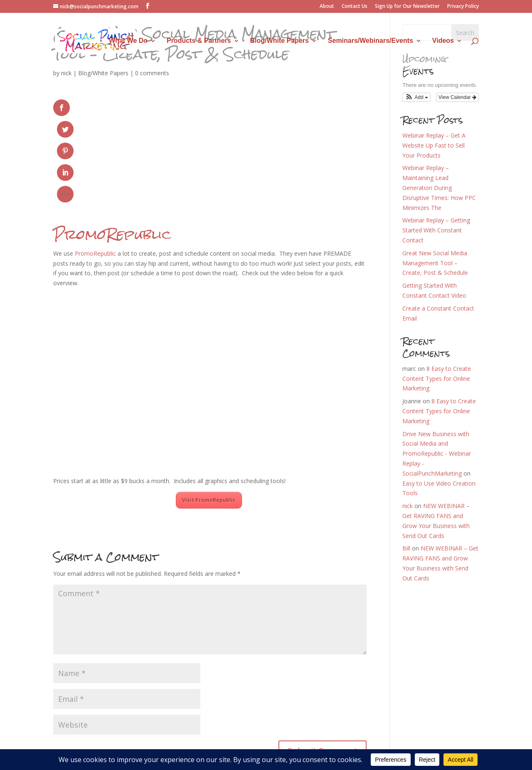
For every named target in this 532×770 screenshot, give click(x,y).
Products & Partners (199, 41)
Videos (443, 41)
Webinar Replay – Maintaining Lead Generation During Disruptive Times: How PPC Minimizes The (439, 188)
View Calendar (457, 97)
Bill (406, 548)
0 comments (152, 73)
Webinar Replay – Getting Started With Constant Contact (436, 230)
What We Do (128, 41)
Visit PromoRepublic (209, 415)
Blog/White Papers (280, 41)
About (327, 7)
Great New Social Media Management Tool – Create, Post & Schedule (435, 263)
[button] (416, 97)
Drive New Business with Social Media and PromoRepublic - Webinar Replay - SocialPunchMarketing (437, 454)
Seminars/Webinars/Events (371, 41)
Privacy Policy (463, 7)
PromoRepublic (112, 149)
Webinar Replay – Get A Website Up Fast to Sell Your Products (434, 145)
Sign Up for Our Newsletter (407, 7)
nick (66, 73)
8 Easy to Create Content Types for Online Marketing (437, 379)
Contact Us (355, 7)
